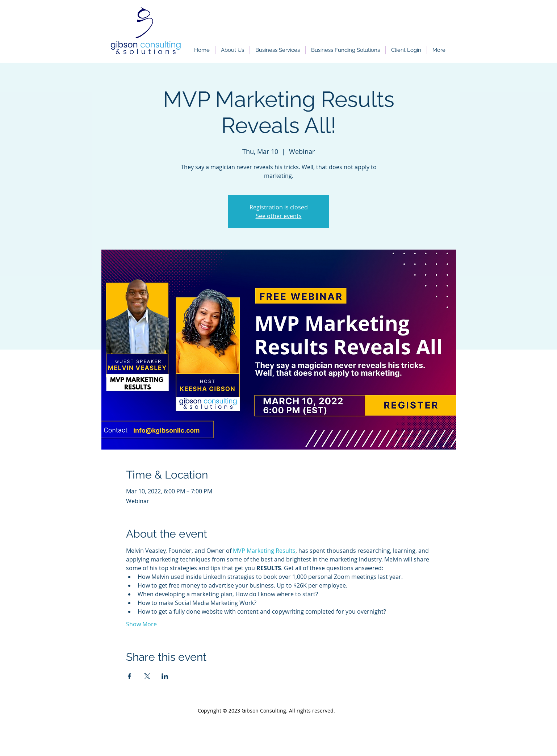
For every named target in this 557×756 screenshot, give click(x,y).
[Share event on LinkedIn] (165, 676)
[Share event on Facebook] (129, 676)
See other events (279, 216)
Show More (141, 624)
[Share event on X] (147, 676)
